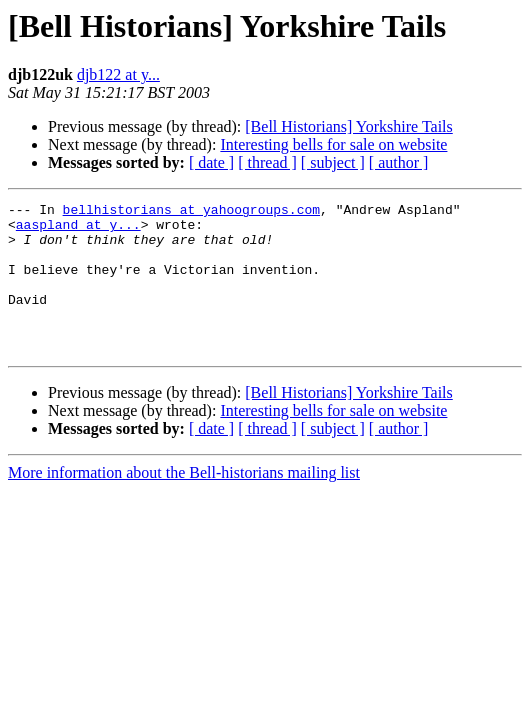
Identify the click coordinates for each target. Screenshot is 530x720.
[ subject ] (333, 162)
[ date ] (211, 162)
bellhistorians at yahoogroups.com (191, 212)
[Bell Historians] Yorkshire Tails (348, 126)
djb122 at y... (118, 74)
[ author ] (399, 162)
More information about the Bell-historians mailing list (184, 502)
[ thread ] (267, 162)
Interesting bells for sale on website (333, 144)
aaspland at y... (78, 230)
